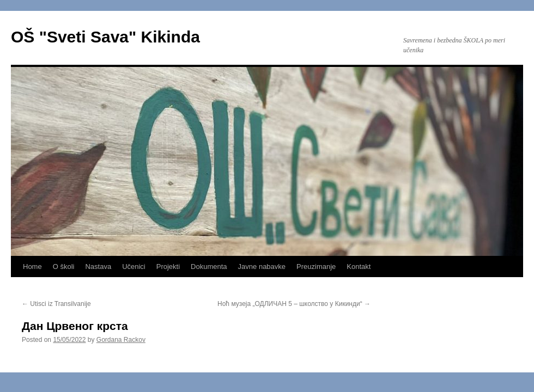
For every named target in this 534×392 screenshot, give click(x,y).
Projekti (168, 267)
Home (32, 267)
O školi (64, 267)
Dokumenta (209, 267)
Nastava (98, 267)
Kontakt (359, 267)
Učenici (134, 267)
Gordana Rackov (121, 340)
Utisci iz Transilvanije (56, 304)
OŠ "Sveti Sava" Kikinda (105, 37)
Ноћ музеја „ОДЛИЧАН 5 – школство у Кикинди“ (294, 304)
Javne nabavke (262, 267)
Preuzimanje (316, 267)
